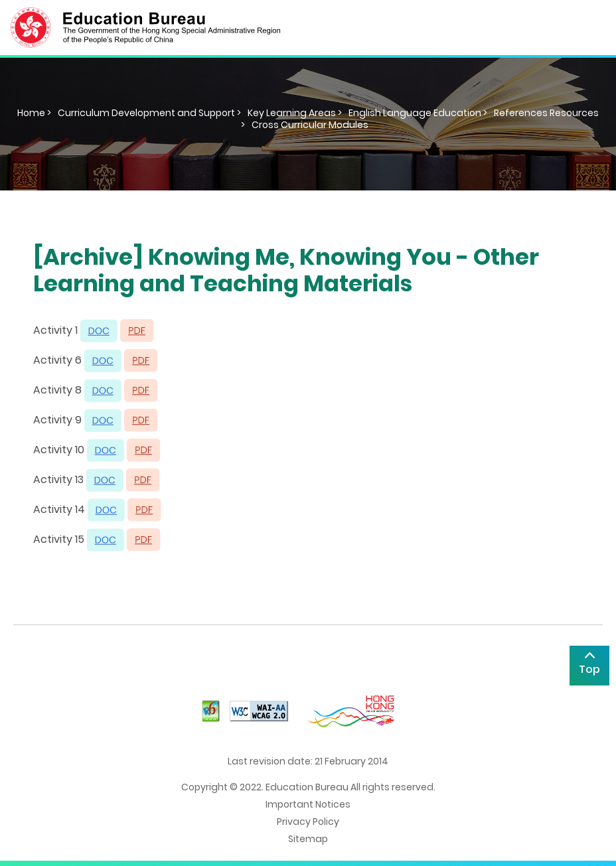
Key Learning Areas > (295, 113)
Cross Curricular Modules (310, 125)
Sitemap (308, 839)
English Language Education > (418, 113)
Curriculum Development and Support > (149, 113)
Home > (34, 113)
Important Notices (308, 804)
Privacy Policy (308, 822)
